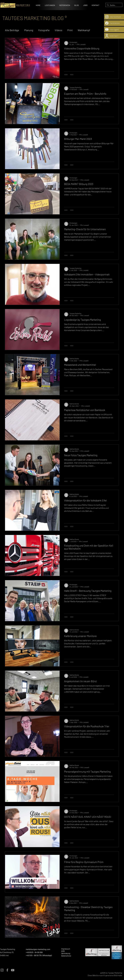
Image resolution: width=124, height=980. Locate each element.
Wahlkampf (84, 30)
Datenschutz (66, 956)
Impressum (66, 949)
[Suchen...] (113, 5)
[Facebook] (7, 970)
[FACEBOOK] (114, 23)
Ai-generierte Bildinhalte (113, 975)
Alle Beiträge (12, 30)
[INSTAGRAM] (114, 17)
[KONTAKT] (114, 36)
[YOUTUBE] (114, 29)
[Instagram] (2, 970)
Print (70, 30)
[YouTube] (13, 970)
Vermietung (66, 953)
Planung (29, 30)
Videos (58, 30)
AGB (63, 951)
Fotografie (44, 30)
